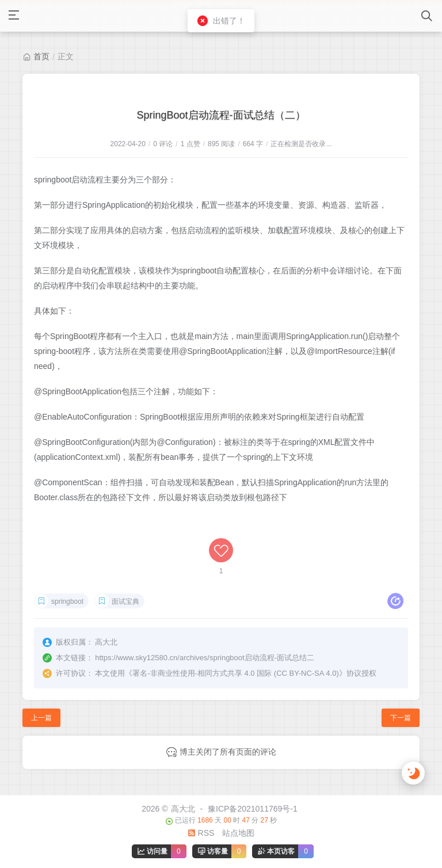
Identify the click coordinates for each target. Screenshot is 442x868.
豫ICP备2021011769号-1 (253, 809)
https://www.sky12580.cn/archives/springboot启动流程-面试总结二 (205, 658)
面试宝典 (125, 601)
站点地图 (238, 833)
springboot (67, 601)
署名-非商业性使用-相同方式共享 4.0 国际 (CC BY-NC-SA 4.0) (236, 673)
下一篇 (401, 718)
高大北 (183, 809)
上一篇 (41, 718)
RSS (201, 833)
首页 (41, 56)
